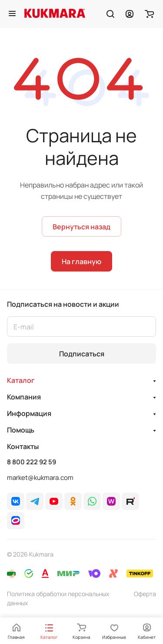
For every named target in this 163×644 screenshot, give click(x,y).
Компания (24, 397)
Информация (29, 413)
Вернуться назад (81, 227)
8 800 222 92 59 (32, 462)
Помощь (21, 430)
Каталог (21, 380)
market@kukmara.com (40, 478)
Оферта (145, 594)
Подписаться (82, 354)
